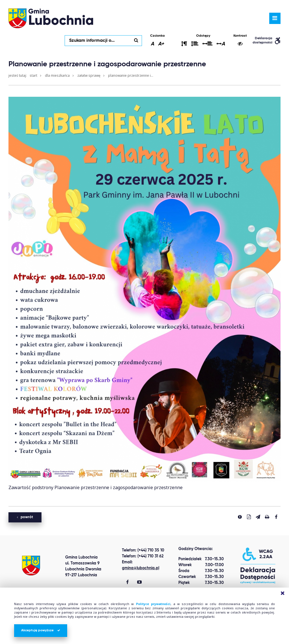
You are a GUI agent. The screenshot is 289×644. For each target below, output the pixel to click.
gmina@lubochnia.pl (141, 568)
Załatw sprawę (89, 75)
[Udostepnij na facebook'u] (276, 517)
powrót (25, 517)
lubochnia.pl (51, 18)
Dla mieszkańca (57, 75)
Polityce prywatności (153, 604)
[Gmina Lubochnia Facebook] (127, 583)
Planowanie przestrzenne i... (131, 75)
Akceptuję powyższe (41, 630)
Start (33, 75)
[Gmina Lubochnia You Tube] (139, 583)
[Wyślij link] (258, 517)
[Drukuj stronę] (267, 517)
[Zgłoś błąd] (240, 517)
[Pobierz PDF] (249, 517)
